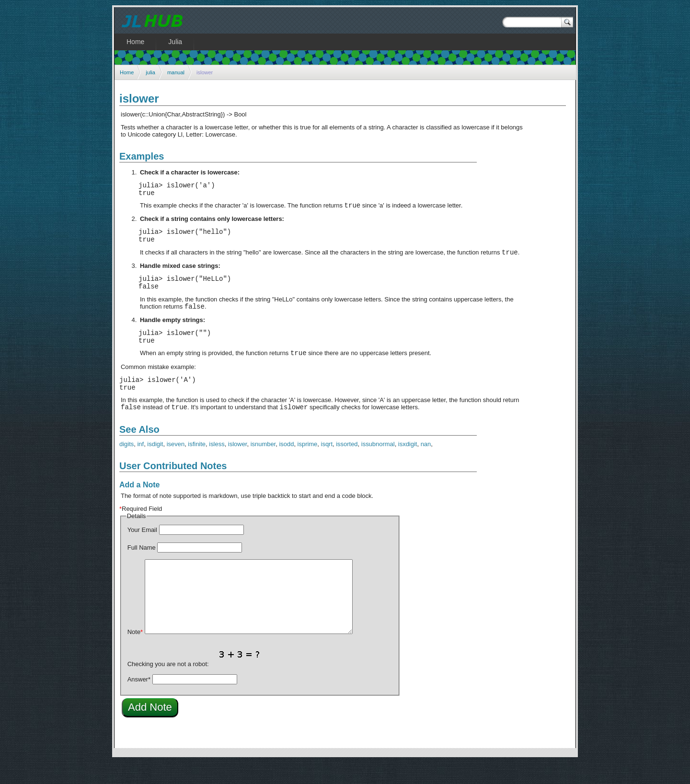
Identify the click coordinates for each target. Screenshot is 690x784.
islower (238, 466)
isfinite (197, 466)
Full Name (142, 569)
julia (150, 72)
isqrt (327, 466)
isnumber (263, 466)
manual (176, 72)
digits (126, 466)
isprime (308, 466)
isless (217, 466)
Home (127, 72)
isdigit (155, 466)
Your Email (142, 551)
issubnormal (378, 466)
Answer (139, 701)
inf (140, 466)
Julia (175, 42)
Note (135, 653)
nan (426, 466)
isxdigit (408, 466)
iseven (176, 466)
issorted (347, 466)
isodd (286, 466)
